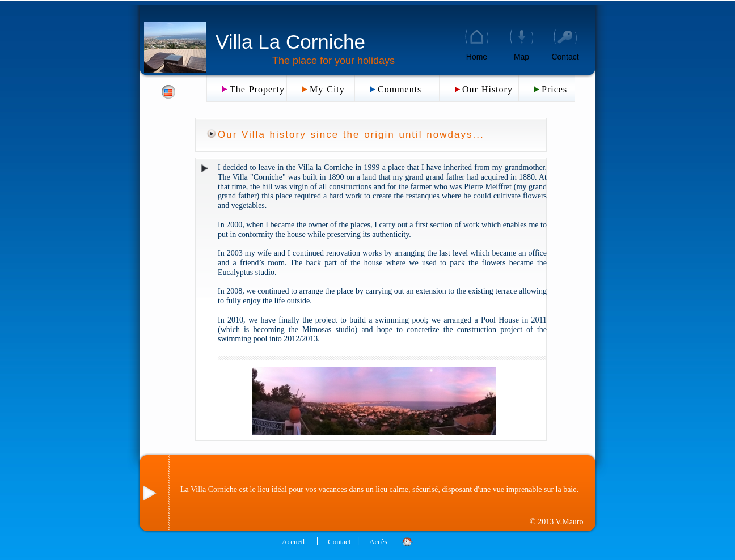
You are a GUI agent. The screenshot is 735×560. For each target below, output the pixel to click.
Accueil (293, 542)
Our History (487, 89)
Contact (565, 57)
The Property (257, 89)
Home (477, 57)
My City (327, 89)
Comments (400, 89)
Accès (378, 542)
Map (521, 57)
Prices (554, 89)
